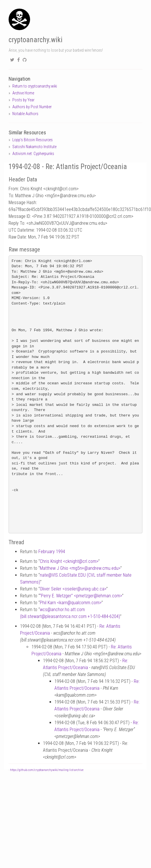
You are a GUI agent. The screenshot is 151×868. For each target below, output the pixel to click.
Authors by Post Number (32, 107)
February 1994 (52, 552)
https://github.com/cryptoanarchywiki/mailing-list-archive (47, 770)
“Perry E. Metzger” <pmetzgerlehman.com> (81, 596)
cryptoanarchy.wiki (36, 40)
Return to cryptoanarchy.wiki (35, 86)
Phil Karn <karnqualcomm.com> (71, 603)
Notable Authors (25, 114)
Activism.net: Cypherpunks (33, 154)
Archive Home (23, 93)
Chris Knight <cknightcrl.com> (69, 561)
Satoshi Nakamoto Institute (34, 147)
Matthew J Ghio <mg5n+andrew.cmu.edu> (80, 568)
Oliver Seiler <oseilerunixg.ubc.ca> (73, 589)
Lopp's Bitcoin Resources (33, 140)
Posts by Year (23, 100)
